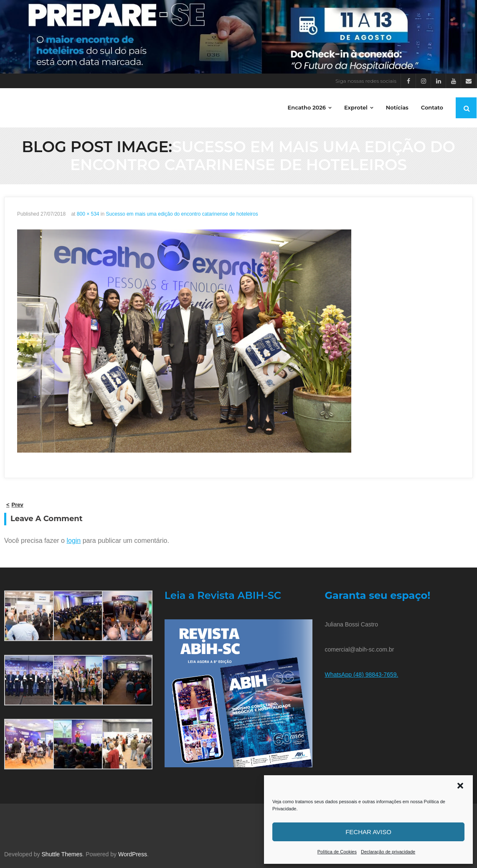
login (74, 541)
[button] (460, 786)
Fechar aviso (368, 832)
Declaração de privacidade (388, 852)
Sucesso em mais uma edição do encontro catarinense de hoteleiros (182, 214)
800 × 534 (88, 214)
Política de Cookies (337, 852)
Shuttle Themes (62, 854)
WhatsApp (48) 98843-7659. (361, 675)
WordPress (133, 854)
